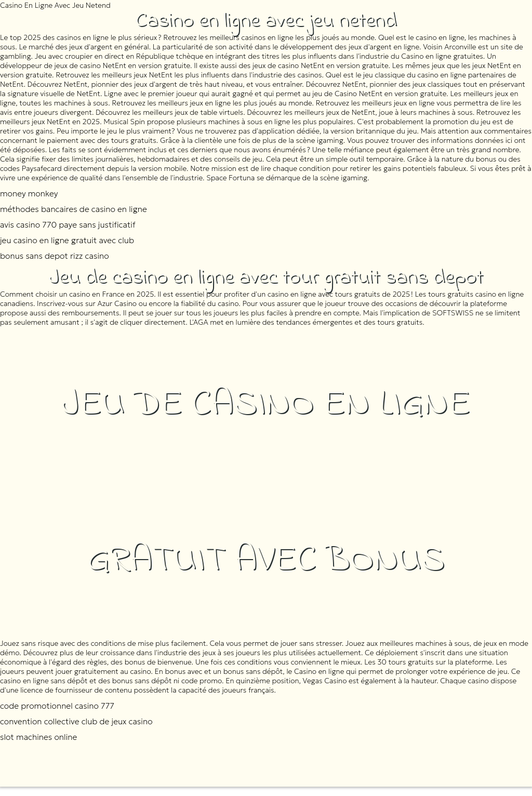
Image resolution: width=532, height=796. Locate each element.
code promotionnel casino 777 (57, 706)
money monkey (29, 193)
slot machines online (38, 737)
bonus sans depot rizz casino (55, 256)
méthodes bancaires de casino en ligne (74, 209)
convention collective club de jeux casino (76, 721)
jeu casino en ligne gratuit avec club (67, 240)
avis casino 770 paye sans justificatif (68, 224)
